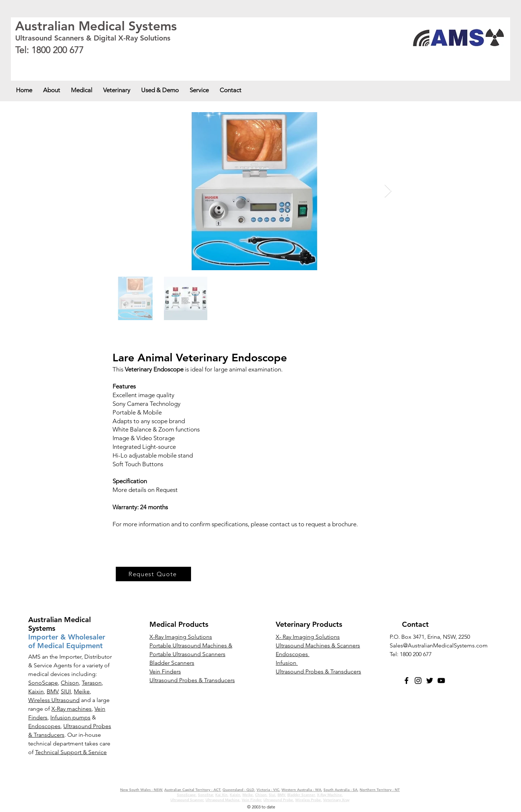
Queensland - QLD (134, 62)
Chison (70, 683)
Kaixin (36, 691)
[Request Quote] (153, 574)
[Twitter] (430, 681)
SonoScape (43, 683)
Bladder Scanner (301, 795)
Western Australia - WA (196, 62)
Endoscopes (44, 726)
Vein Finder (251, 800)
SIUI (66, 691)
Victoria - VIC (163, 62)
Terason (92, 683)
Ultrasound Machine (223, 800)
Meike (82, 691)
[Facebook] (406, 681)
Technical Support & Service (71, 752)
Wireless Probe (308, 800)
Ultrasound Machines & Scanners (318, 645)
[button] (82, 90)
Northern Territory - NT (380, 790)
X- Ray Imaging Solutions (308, 637)
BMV (52, 691)
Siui (272, 795)
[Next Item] (388, 191)
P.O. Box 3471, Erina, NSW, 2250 (430, 637)
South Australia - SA (236, 62)
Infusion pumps (70, 717)
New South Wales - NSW (36, 62)
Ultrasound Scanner (187, 800)
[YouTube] (441, 681)
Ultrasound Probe (278, 800)
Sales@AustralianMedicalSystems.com (439, 645)
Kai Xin (221, 795)
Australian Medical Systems (96, 26)
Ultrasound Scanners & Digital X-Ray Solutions (93, 38)
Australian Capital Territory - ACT (87, 62)
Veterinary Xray (336, 800)
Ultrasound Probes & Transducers (318, 671)
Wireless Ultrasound (54, 700)
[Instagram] (418, 681)
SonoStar (206, 795)
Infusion (287, 663)
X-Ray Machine (329, 795)
